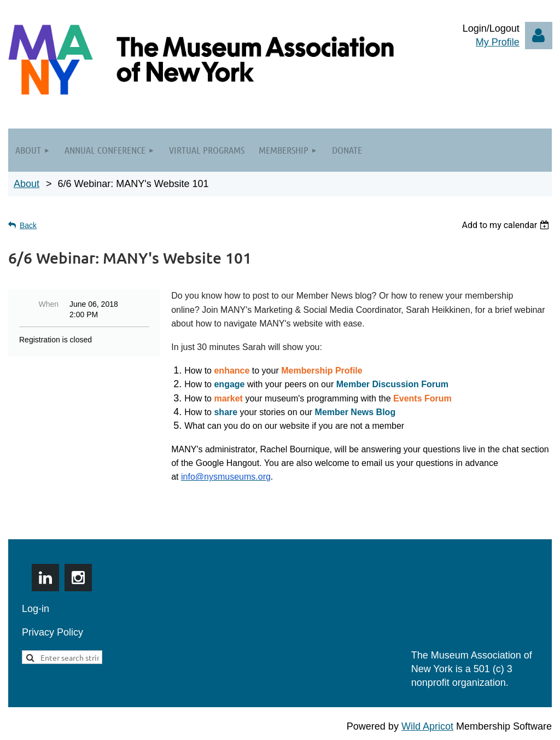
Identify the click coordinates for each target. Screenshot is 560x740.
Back (28, 225)
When (48, 304)
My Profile (498, 42)
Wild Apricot (427, 726)
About (27, 184)
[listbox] (507, 225)
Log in (539, 36)
